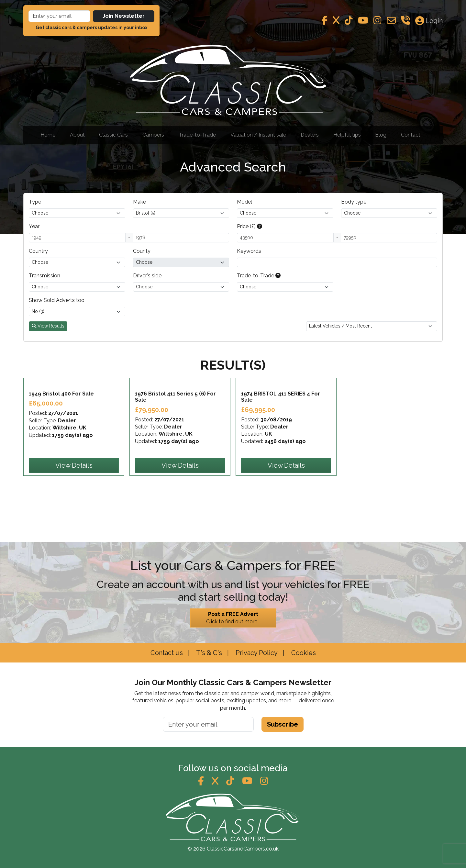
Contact (411, 135)
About (77, 135)
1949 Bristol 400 (61, 429)
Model (244, 202)
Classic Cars (113, 135)
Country (38, 251)
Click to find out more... (233, 618)
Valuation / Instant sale (258, 135)
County (142, 251)
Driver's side (147, 276)
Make (139, 202)
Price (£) (250, 226)
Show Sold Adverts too (57, 300)
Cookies (303, 653)
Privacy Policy (256, 653)
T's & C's (208, 653)
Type (35, 202)
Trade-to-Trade (197, 135)
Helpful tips (347, 135)
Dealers (310, 135)
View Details (74, 501)
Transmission (44, 276)
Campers (153, 135)
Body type (354, 202)
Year (34, 226)
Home (48, 135)
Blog (381, 135)
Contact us (167, 653)
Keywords (249, 251)
